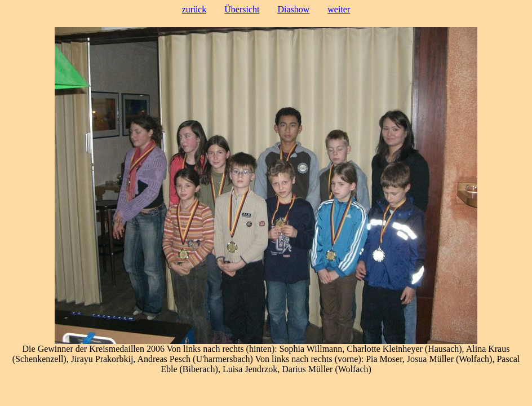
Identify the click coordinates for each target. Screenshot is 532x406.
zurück (194, 9)
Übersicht (242, 9)
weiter (339, 9)
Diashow (293, 9)
